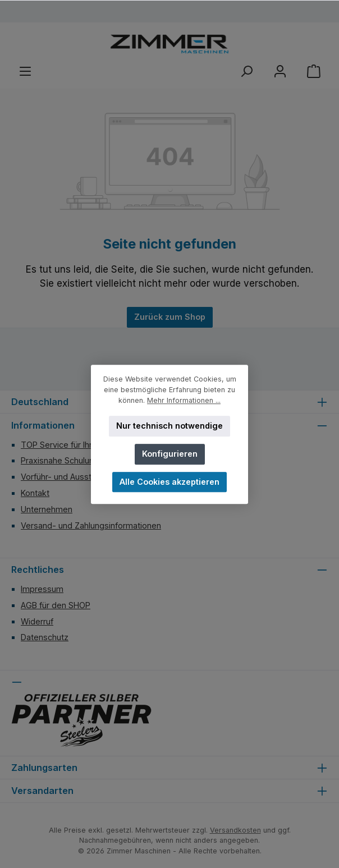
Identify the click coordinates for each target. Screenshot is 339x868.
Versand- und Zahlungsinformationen (91, 525)
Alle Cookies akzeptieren (169, 482)
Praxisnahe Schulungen (65, 460)
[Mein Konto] (280, 72)
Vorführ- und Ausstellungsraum (79, 477)
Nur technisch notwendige (169, 426)
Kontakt (35, 493)
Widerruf (37, 621)
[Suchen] (246, 72)
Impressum (42, 589)
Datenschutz (45, 637)
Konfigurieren (170, 454)
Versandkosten (235, 830)
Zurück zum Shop (170, 317)
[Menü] (25, 72)
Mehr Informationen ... (184, 400)
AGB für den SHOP (56, 605)
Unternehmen (47, 509)
